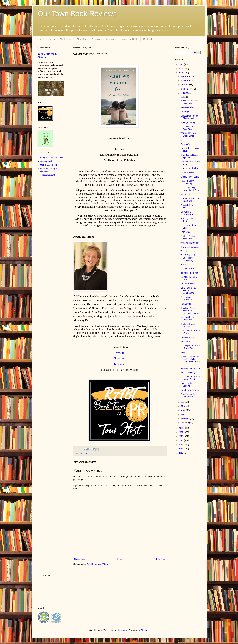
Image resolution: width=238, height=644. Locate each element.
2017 (181, 453)
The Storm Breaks (189, 269)
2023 (181, 428)
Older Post (160, 559)
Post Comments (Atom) (97, 564)
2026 (181, 64)
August (185, 93)
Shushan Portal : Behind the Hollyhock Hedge (190, 311)
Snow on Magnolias (190, 247)
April (184, 410)
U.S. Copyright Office (50, 165)
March (184, 414)
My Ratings (66, 39)
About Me (81, 39)
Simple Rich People (190, 177)
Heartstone (186, 304)
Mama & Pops (187, 172)
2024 (181, 73)
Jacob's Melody (188, 372)
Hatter (183, 265)
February (186, 419)
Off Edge (185, 111)
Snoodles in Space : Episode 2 (190, 156)
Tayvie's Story (187, 337)
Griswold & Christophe (187, 213)
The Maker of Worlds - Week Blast (190, 378)
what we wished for (190, 243)
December (186, 76)
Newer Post (80, 559)
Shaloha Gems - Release (188, 325)
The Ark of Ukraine (189, 168)
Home (38, 39)
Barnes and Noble (129, 39)
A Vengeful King (188, 122)
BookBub (148, 39)
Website (120, 353)
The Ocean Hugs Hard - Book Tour (190, 189)
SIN (182, 140)
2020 (181, 440)
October (185, 85)
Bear (183, 352)
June (184, 402)
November (186, 80)
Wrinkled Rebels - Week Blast (189, 135)
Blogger (144, 630)
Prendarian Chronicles (187, 298)
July (183, 97)
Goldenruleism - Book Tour (188, 319)
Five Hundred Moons (190, 368)
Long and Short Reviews (52, 158)
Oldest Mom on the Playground (189, 117)
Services (51, 39)
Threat (184, 251)
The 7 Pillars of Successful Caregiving (188, 258)
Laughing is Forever (190, 390)
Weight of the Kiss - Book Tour (190, 102)
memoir (85, 453)
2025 (181, 69)
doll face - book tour (190, 273)
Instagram (120, 364)
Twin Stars (185, 232)
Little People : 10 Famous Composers (188, 290)
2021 (181, 436)
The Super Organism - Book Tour (190, 347)
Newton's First (187, 107)
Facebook (120, 358)
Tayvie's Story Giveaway (187, 182)
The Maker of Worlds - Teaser (190, 332)
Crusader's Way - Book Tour (189, 128)
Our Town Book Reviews (77, 14)
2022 (181, 432)
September (187, 89)
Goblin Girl (185, 144)
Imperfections (187, 194)
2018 (181, 449)
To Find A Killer (188, 284)
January (185, 423)
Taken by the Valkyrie (186, 385)
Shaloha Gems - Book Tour (188, 237)
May (183, 406)
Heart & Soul (186, 341)
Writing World (47, 161)
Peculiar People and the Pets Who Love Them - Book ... (190, 360)
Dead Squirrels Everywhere (188, 396)
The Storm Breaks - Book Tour (190, 200)
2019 (181, 445)
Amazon (96, 39)
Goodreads (110, 39)
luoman (124, 630)
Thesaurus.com (48, 175)
